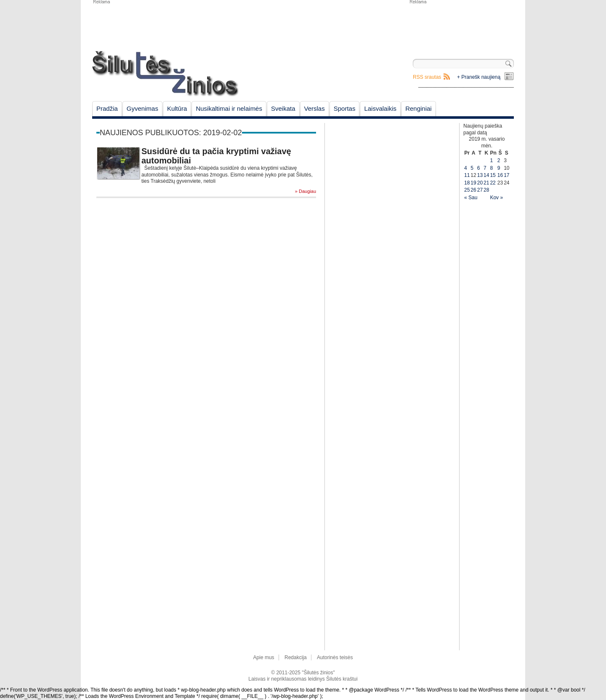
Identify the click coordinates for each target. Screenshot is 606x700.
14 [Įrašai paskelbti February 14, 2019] (486, 175)
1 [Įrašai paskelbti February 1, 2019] (491, 160)
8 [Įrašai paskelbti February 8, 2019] (491, 168)
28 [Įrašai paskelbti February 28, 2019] (486, 190)
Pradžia (107, 108)
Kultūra (177, 108)
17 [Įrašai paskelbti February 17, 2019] (506, 175)
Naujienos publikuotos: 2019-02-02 (171, 133)
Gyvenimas (142, 108)
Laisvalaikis (380, 108)
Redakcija (296, 657)
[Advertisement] (461, 25)
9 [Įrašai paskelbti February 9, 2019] (499, 168)
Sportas (345, 108)
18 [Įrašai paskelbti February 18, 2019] (467, 183)
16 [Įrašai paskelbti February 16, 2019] (500, 175)
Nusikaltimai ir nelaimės (229, 108)
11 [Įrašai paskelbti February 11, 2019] (467, 175)
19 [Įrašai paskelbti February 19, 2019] (473, 183)
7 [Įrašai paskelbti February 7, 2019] (485, 168)
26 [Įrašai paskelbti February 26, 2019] (473, 190)
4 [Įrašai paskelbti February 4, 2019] (466, 168)
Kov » (496, 198)
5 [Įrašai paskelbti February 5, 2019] (472, 168)
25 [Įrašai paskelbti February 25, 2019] (467, 190)
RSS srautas (427, 77)
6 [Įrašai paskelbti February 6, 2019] (479, 168)
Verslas (315, 108)
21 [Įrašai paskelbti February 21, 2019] (486, 183)
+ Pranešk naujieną (479, 77)
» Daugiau (306, 191)
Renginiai (419, 108)
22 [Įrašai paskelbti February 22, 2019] (493, 183)
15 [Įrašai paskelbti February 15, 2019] (493, 175)
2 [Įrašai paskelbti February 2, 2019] (499, 160)
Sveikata (283, 108)
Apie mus (264, 657)
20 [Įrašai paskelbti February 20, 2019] (480, 183)
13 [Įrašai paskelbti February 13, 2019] (480, 175)
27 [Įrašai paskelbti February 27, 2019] (480, 190)
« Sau (471, 198)
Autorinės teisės (335, 657)
